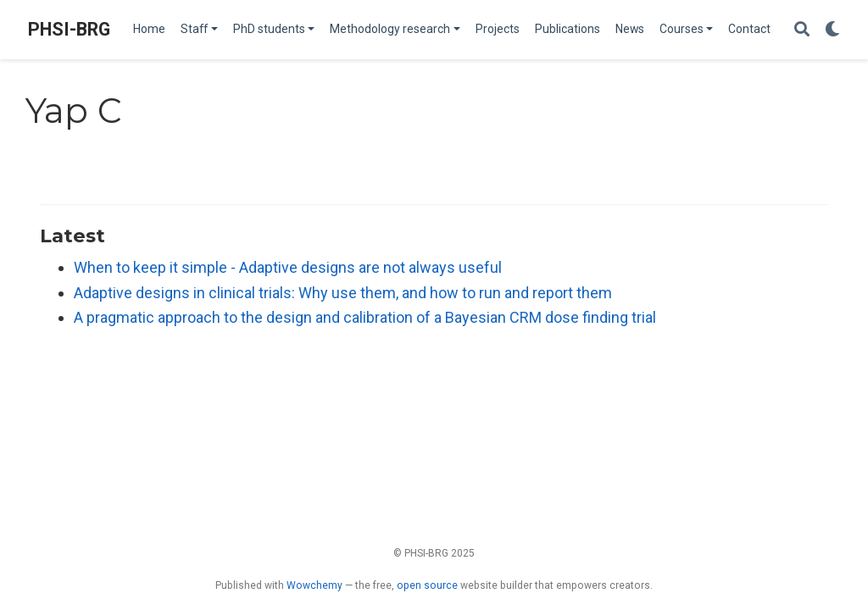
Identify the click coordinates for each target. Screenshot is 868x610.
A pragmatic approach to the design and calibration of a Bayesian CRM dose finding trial (365, 317)
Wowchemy (314, 585)
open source (427, 585)
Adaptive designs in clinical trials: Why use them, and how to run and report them (343, 293)
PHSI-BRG (69, 29)
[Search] (802, 30)
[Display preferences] (832, 30)
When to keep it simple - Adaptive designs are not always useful (288, 267)
